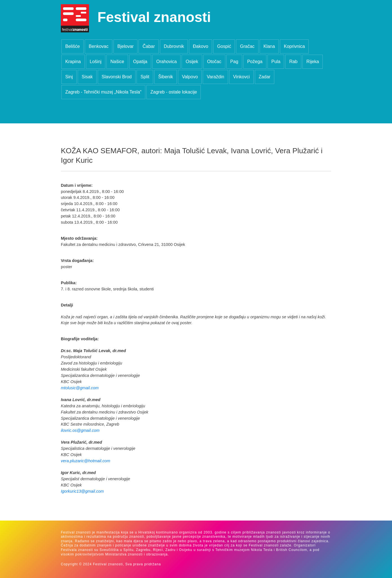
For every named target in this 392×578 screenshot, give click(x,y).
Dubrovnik (174, 46)
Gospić (224, 46)
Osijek (192, 62)
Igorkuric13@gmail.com (82, 491)
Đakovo (201, 46)
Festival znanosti (154, 17)
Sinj (69, 77)
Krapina (73, 62)
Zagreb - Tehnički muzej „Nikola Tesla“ (103, 92)
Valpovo (190, 77)
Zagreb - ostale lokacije (174, 92)
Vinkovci (241, 77)
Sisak (87, 77)
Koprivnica (294, 46)
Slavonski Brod (117, 77)
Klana (269, 46)
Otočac (214, 62)
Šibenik (166, 77)
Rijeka (313, 62)
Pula (276, 62)
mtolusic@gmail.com (80, 388)
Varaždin (215, 77)
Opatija (140, 62)
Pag (234, 62)
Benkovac (99, 46)
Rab (293, 62)
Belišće (73, 46)
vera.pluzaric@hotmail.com (85, 461)
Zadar (265, 77)
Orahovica (167, 62)
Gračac (247, 46)
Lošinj (96, 62)
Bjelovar (126, 46)
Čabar (149, 46)
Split (145, 77)
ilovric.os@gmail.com (80, 430)
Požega (255, 62)
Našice (117, 62)
